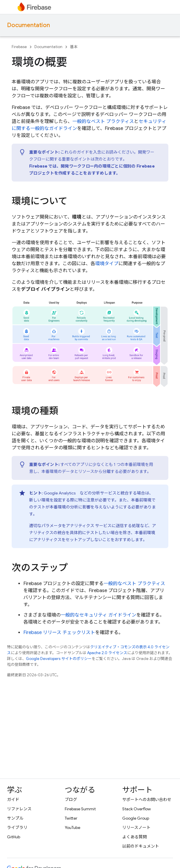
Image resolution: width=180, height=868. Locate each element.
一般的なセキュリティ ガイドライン (98, 615)
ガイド (13, 800)
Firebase (19, 47)
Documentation (28, 25)
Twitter (71, 818)
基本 (74, 47)
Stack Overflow (137, 809)
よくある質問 (134, 837)
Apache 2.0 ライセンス (107, 653)
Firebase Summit (80, 809)
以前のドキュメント (141, 846)
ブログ (71, 800)
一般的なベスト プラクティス (103, 122)
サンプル (15, 818)
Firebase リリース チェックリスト (59, 633)
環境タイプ (107, 264)
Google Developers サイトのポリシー (59, 659)
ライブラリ (17, 827)
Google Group (136, 818)
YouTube (72, 827)
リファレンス (19, 809)
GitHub (14, 837)
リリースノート (136, 827)
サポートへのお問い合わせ (147, 800)
